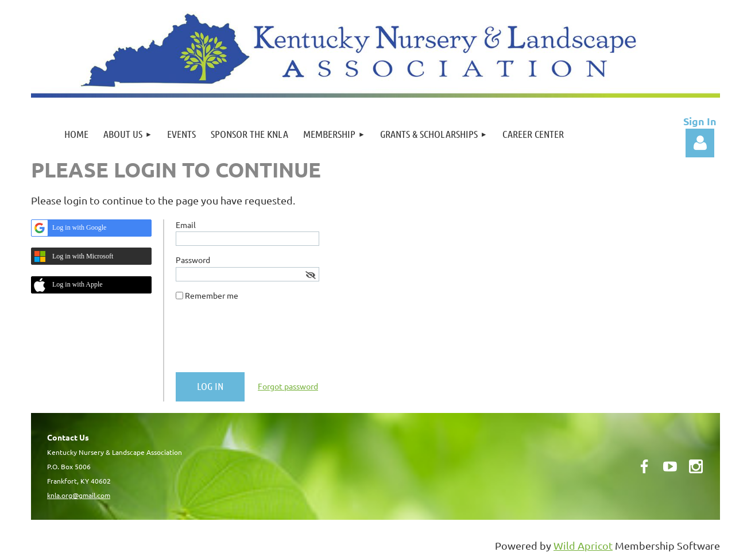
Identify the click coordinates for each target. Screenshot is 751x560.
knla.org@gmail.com (79, 495)
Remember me (212, 295)
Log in (700, 143)
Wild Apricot (583, 545)
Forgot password (288, 386)
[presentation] (263, 341)
